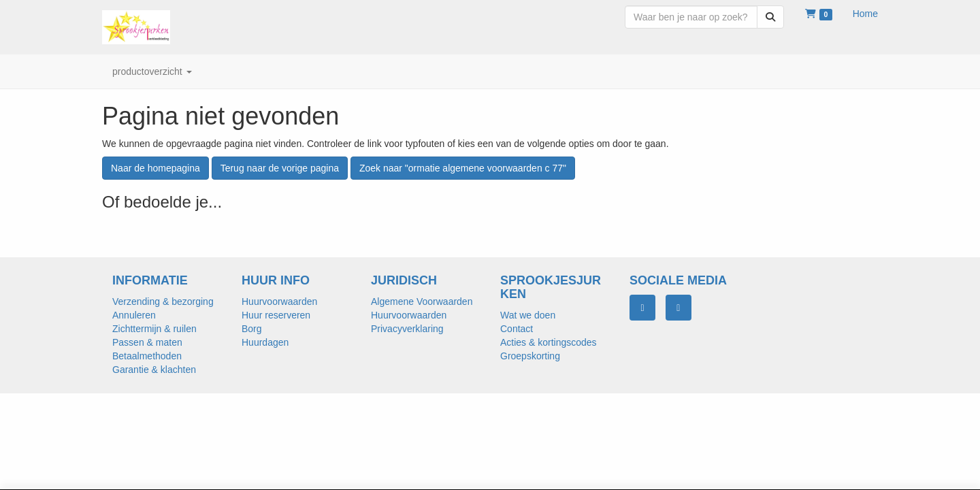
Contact (517, 329)
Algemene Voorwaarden (422, 301)
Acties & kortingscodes (549, 342)
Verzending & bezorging (163, 301)
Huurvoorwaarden (279, 301)
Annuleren (134, 315)
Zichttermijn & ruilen (154, 329)
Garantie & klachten (154, 370)
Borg (252, 329)
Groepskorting (530, 356)
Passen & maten (147, 342)
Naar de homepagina (156, 168)
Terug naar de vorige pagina (280, 168)
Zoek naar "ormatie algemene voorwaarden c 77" (463, 168)
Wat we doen (528, 315)
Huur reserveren (276, 315)
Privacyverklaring (407, 329)
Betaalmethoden (147, 356)
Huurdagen (265, 342)
